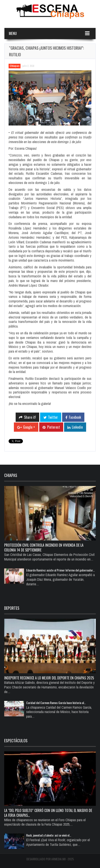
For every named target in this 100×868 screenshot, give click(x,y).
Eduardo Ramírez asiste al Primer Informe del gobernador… (60, 570)
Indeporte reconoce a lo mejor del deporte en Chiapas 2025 (49, 678)
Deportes (12, 608)
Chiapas (15, 66)
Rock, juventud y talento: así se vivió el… (49, 835)
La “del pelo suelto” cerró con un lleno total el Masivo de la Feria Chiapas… (48, 813)
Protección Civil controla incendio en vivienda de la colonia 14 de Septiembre (44, 548)
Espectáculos (16, 741)
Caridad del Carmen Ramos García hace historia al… (56, 703)
